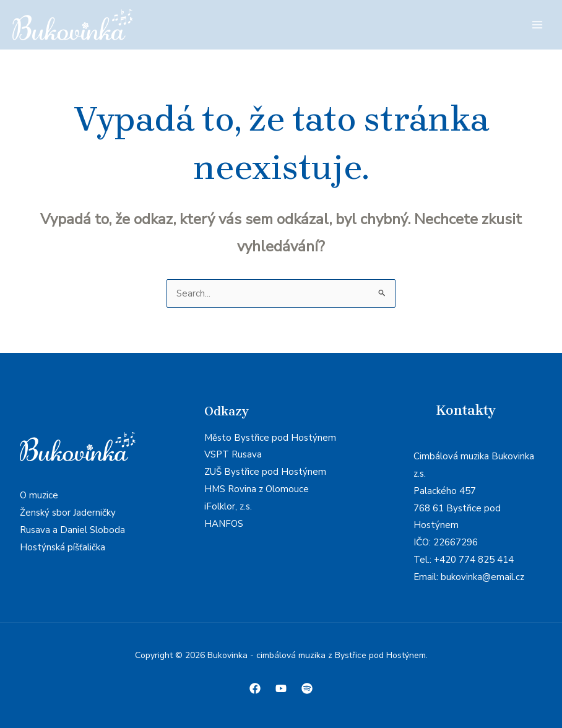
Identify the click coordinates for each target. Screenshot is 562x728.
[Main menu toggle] (537, 25)
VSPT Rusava (233, 454)
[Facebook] (255, 688)
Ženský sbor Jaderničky (68, 513)
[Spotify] (307, 688)
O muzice (39, 495)
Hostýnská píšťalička (63, 547)
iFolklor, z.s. (228, 506)
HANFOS (224, 524)
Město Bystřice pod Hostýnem (270, 438)
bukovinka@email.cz (482, 577)
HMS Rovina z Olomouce (257, 489)
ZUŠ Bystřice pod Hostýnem (265, 472)
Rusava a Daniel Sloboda (72, 530)
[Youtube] (281, 688)
